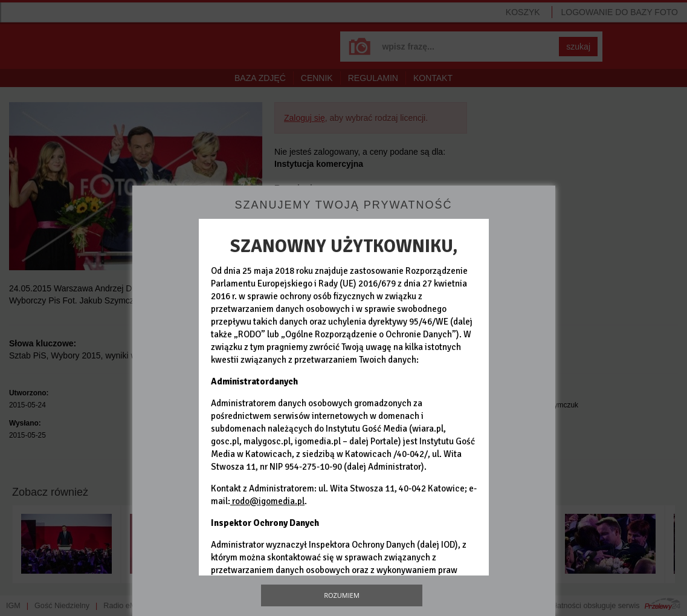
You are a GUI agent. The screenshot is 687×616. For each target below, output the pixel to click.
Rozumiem (342, 595)
